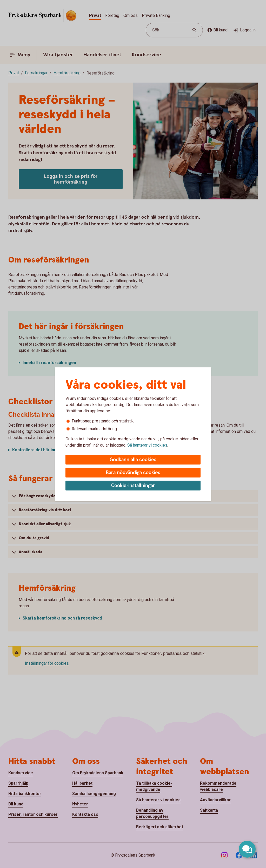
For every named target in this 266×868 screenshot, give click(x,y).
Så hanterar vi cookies (147, 445)
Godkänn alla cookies (133, 460)
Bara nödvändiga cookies (133, 473)
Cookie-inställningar (133, 486)
